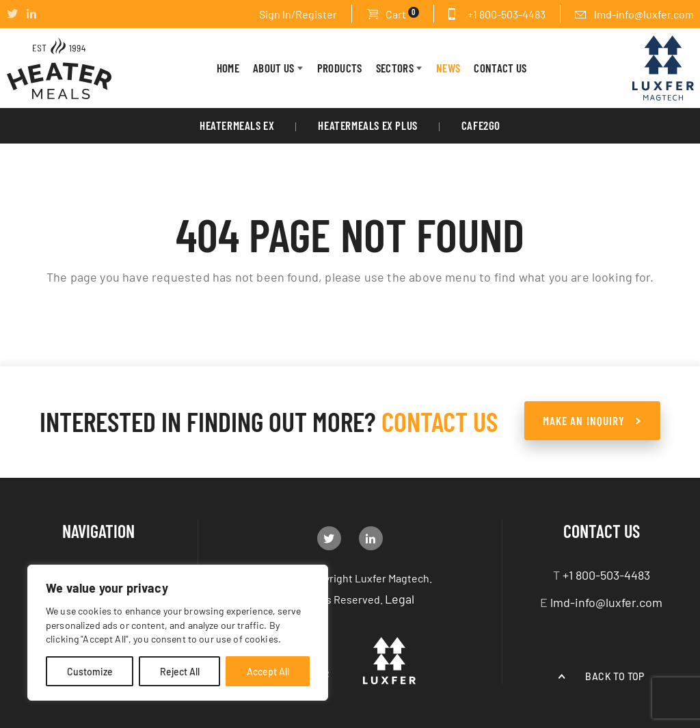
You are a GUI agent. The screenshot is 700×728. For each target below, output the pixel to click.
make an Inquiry (584, 420)
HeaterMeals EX (237, 125)
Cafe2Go (481, 125)
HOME (228, 68)
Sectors (395, 68)
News (448, 68)
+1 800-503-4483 (507, 14)
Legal (400, 598)
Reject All (180, 671)
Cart (402, 13)
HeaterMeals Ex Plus (367, 125)
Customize (90, 671)
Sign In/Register (298, 14)
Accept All (268, 671)
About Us (274, 68)
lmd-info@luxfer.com (644, 14)
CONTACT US (500, 68)
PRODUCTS (340, 68)
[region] (178, 633)
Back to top (615, 676)
